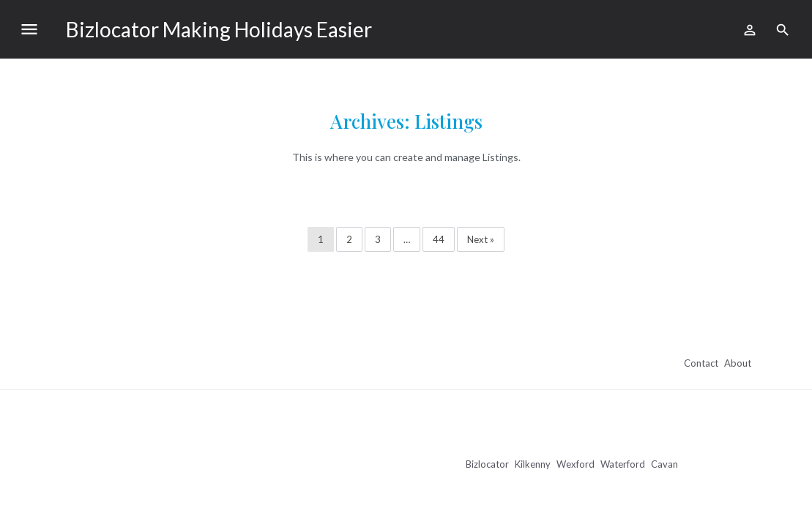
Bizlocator (487, 464)
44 (439, 239)
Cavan (664, 464)
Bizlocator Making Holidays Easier (219, 29)
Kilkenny (533, 464)
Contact (701, 363)
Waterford (623, 464)
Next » (481, 239)
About (738, 363)
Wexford (576, 464)
